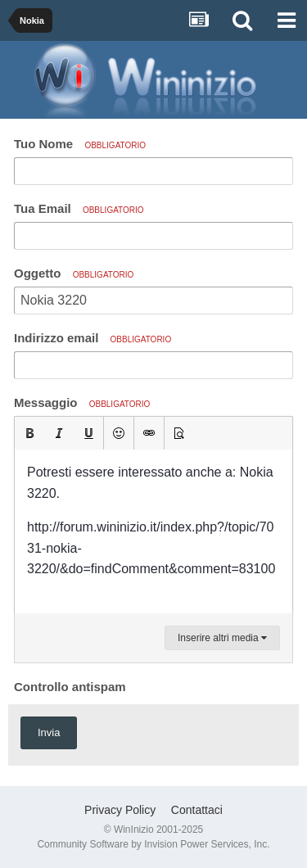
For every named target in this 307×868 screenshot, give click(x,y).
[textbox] (153, 531)
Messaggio (82, 402)
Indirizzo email (93, 338)
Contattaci (197, 810)
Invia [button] (49, 732)
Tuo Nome (80, 144)
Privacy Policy (120, 810)
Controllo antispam (70, 687)
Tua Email (79, 208)
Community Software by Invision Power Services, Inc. (153, 844)
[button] (29, 433)
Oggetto (74, 273)
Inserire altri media (222, 638)
